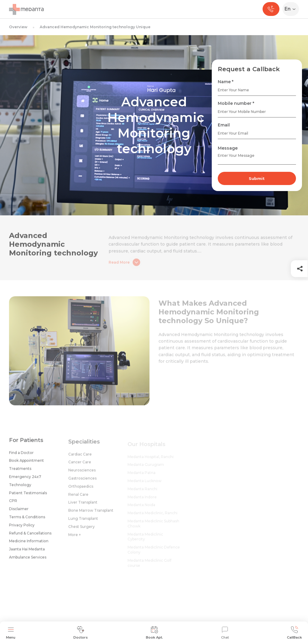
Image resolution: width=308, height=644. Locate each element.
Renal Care (78, 498)
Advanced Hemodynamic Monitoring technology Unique (95, 27)
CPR (13, 503)
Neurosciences (82, 473)
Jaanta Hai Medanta (27, 551)
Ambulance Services (28, 559)
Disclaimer (19, 511)
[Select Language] (292, 9)
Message (228, 148)
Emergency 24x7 (25, 479)
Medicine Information (29, 543)
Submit (257, 178)
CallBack (294, 633)
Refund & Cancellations (30, 535)
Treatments (20, 471)
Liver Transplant (83, 505)
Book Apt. (154, 633)
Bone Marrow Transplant (91, 513)
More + (75, 538)
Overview (18, 27)
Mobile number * (236, 103)
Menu (11, 633)
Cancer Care (80, 465)
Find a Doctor (21, 455)
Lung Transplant (83, 522)
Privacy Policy (22, 527)
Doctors (81, 633)
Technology (20, 487)
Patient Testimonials (28, 495)
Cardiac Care (80, 457)
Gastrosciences (82, 481)
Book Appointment (26, 463)
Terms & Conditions (27, 519)
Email (224, 125)
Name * (226, 82)
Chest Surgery (82, 530)
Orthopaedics (81, 489)
